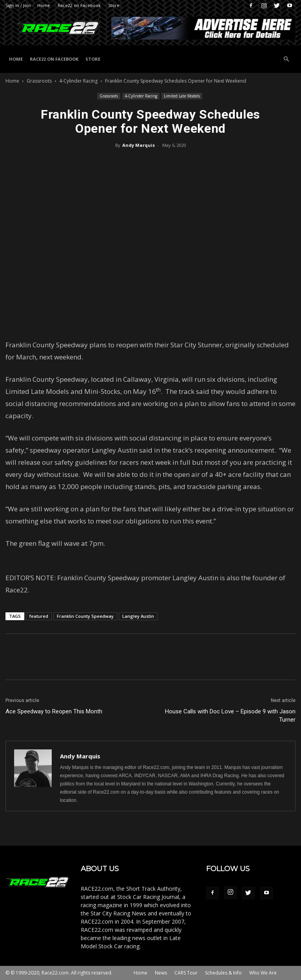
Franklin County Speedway (85, 616)
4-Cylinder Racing (78, 81)
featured (39, 616)
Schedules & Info (223, 973)
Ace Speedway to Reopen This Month (54, 711)
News (161, 973)
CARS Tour (186, 973)
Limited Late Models (182, 96)
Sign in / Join (18, 5)
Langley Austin (138, 616)
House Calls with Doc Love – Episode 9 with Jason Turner (230, 716)
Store (114, 5)
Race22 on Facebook (79, 5)
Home (44, 5)
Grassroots (39, 81)
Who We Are (263, 973)
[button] (286, 59)
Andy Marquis (139, 145)
